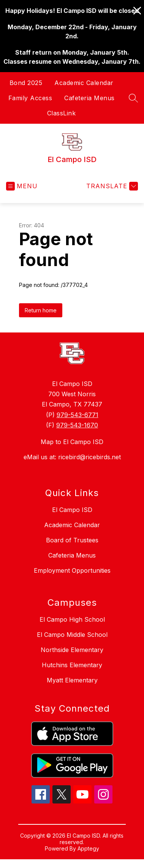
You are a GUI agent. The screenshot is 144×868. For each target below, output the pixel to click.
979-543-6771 (78, 415)
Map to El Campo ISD (72, 442)
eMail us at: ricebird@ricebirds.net (72, 457)
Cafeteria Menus (89, 98)
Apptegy (88, 848)
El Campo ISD (72, 510)
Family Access (30, 98)
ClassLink (62, 113)
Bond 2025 (26, 83)
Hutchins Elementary (72, 665)
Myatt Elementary (72, 680)
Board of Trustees (72, 540)
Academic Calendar (84, 83)
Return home (41, 310)
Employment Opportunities (72, 570)
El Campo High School (72, 619)
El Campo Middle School (72, 635)
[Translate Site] (111, 186)
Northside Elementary (72, 650)
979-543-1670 (77, 425)
